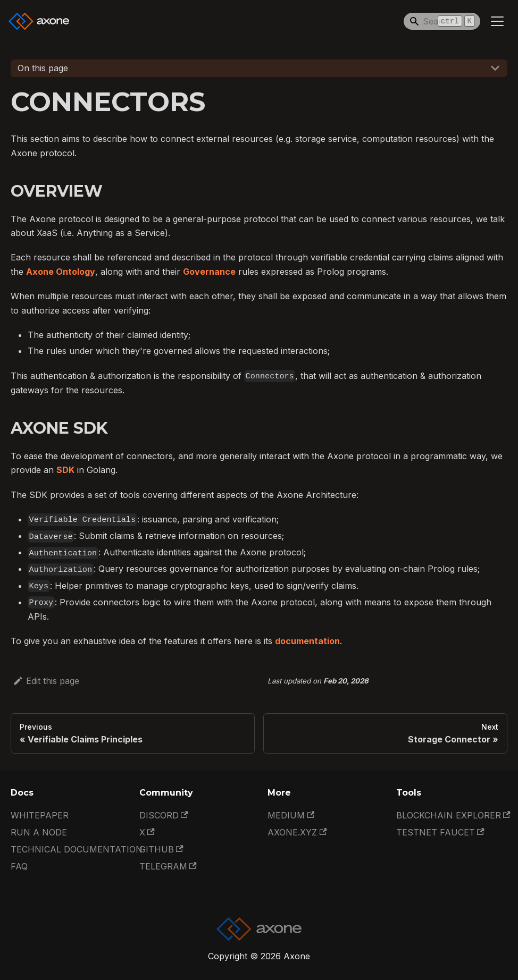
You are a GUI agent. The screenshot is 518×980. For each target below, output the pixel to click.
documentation (307, 641)
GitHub (161, 849)
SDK (65, 470)
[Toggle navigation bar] (497, 21)
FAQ (19, 866)
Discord (164, 815)
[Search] (442, 21)
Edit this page (46, 681)
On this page (43, 68)
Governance (209, 272)
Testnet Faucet (440, 832)
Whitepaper (40, 815)
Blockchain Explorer (453, 815)
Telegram (168, 866)
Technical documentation (77, 849)
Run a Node (39, 832)
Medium (291, 815)
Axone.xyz (297, 832)
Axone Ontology (61, 272)
